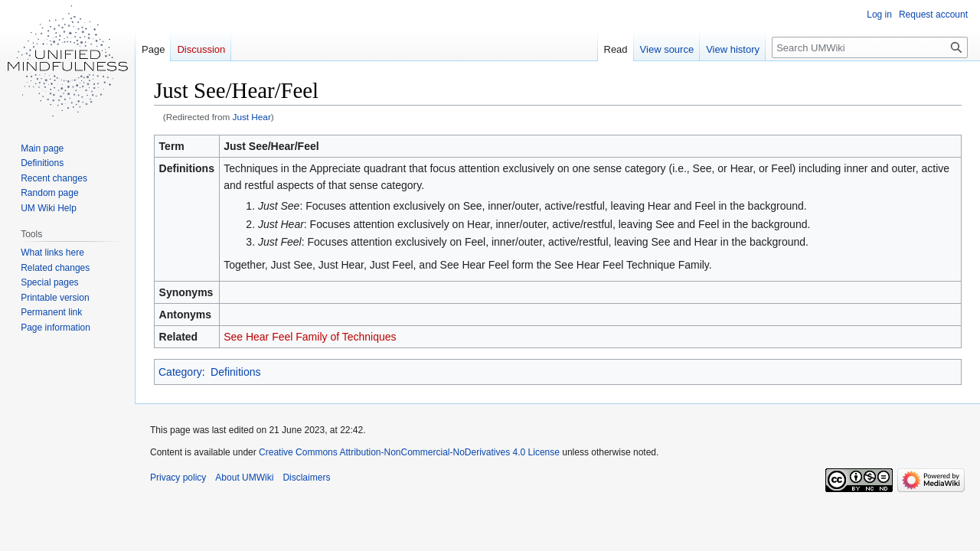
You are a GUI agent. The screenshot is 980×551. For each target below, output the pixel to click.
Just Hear (252, 117)
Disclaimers (306, 478)
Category (180, 372)
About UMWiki (244, 478)
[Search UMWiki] (870, 47)
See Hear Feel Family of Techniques (310, 337)
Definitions (235, 372)
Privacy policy (178, 478)
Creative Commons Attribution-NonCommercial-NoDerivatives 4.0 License (409, 452)
